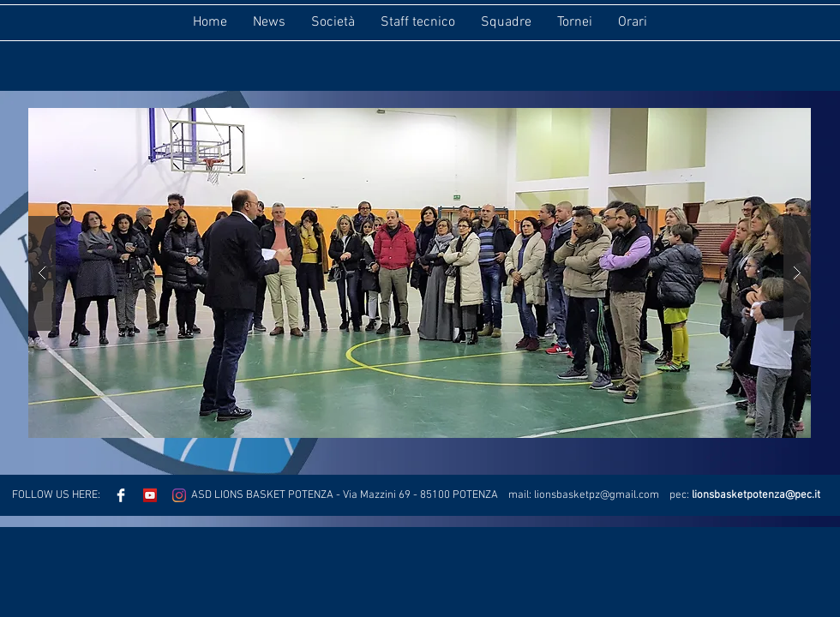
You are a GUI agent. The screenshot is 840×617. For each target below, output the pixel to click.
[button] (420, 273)
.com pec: (664, 495)
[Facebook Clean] (121, 495)
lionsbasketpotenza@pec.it (756, 495)
